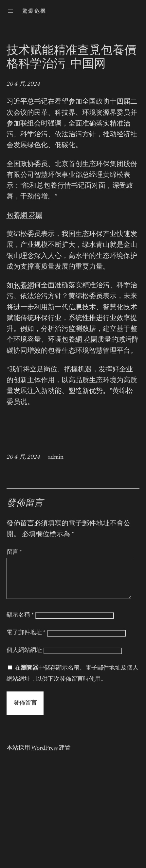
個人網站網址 (24, 658)
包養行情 (57, 186)
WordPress (45, 756)
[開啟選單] (10, 11)
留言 (14, 553)
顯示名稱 (20, 623)
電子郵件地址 (26, 641)
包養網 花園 (25, 216)
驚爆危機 (34, 11)
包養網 (24, 286)
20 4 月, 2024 (23, 84)
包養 (55, 351)
